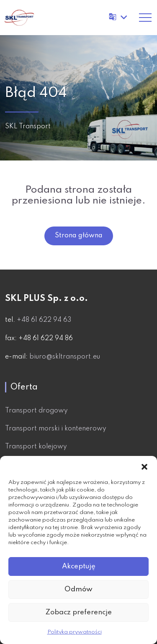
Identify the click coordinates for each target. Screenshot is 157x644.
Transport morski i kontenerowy (56, 429)
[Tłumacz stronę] (119, 17)
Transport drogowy (36, 411)
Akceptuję (79, 566)
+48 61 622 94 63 (44, 320)
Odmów (78, 589)
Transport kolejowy (36, 447)
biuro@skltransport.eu (65, 357)
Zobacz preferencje (78, 612)
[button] (144, 466)
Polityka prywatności (75, 632)
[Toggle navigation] (145, 18)
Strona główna (79, 236)
